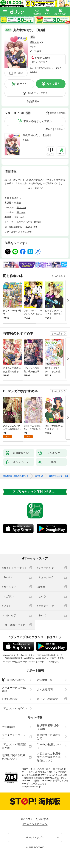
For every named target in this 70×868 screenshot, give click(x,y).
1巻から (49, 129)
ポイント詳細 (38, 62)
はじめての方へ (14, 680)
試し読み (18, 73)
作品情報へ (33, 101)
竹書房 (18, 203)
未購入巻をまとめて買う (38, 121)
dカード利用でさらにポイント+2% (44, 68)
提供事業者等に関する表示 (49, 727)
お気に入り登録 (58, 113)
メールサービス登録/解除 (14, 689)
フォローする (41, 42)
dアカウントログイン (14, 708)
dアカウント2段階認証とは (14, 746)
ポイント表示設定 (47, 699)
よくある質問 (45, 689)
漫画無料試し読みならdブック (16, 476)
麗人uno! (21, 212)
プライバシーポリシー (14, 737)
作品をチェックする (37, 93)
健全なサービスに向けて (49, 737)
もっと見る (57, 276)
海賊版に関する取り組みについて (14, 757)
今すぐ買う (53, 84)
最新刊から (60, 129)
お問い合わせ (10, 699)
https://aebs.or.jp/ (33, 787)
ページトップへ (35, 837)
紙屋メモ (34, 42)
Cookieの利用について (49, 746)
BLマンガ (21, 207)
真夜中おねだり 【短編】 (37, 135)
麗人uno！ (20, 217)
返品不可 (34, 72)
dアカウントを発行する (35, 819)
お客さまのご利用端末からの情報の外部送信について (49, 757)
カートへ (22, 84)
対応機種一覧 (45, 680)
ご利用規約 (8, 727)
